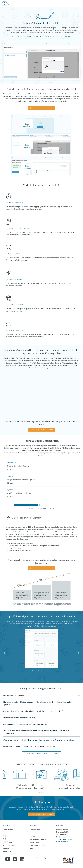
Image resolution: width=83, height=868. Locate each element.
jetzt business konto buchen (41, 430)
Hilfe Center (7, 842)
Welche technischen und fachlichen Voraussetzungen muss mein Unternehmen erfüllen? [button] (38, 740)
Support (6, 848)
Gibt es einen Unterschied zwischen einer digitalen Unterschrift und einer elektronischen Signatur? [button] (39, 703)
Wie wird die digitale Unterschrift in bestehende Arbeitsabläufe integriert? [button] (33, 711)
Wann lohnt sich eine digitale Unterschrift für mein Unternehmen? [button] (29, 746)
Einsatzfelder (8, 830)
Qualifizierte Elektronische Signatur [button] (42, 509)
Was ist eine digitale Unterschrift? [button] (16, 695)
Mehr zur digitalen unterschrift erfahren (41, 753)
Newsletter (7, 851)
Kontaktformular (62, 842)
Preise (5, 836)
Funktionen (7, 833)
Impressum (34, 836)
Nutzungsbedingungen (38, 839)
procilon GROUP (36, 830)
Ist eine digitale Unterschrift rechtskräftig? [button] (20, 718)
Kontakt (33, 833)
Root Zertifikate (9, 845)
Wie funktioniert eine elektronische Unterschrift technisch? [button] (27, 724)
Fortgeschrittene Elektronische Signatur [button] (54, 505)
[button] (81, 3)
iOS (66, 624)
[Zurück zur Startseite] (5, 3)
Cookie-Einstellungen (38, 845)
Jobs (31, 848)
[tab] (34, 679)
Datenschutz (34, 842)
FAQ (4, 839)
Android (30, 626)
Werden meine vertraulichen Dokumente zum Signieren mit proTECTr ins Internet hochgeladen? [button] (36, 732)
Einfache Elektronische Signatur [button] (26, 505)
